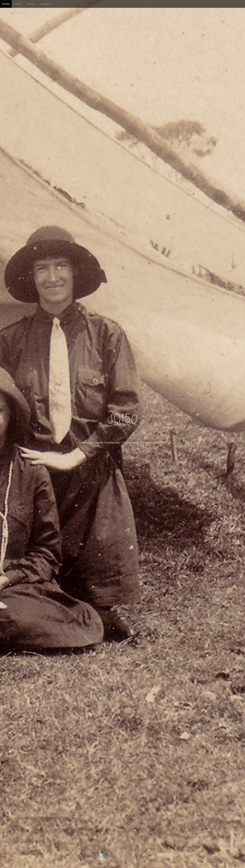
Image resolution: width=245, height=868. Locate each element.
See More (122, 455)
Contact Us (46, 4)
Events (18, 4)
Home (6, 4)
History (31, 4)
